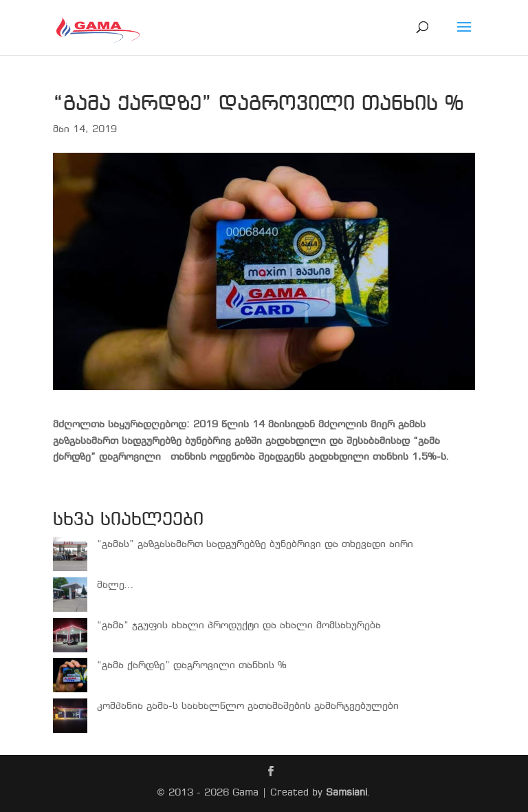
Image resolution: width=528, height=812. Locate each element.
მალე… (115, 585)
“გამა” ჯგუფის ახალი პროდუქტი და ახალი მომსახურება (239, 626)
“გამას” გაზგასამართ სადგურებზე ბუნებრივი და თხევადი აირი (255, 544)
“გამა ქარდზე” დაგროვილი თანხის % (192, 665)
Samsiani (346, 793)
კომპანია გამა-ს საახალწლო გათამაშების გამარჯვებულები (248, 706)
